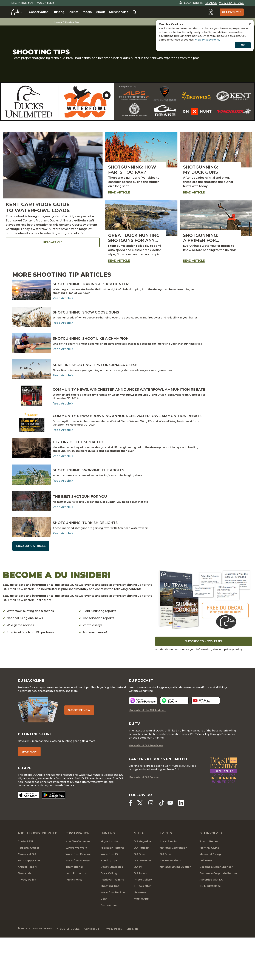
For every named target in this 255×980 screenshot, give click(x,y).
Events (73, 12)
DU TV (138, 910)
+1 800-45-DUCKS (69, 971)
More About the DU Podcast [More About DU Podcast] (147, 753)
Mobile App (141, 941)
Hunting (59, 12)
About (100, 12)
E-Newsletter (142, 929)
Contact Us (93, 971)
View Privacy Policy (208, 40)
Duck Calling (109, 916)
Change (211, 3)
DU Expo (165, 897)
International (74, 910)
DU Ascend (141, 916)
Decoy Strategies (112, 910)
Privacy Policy (27, 922)
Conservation (39, 12)
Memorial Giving (210, 897)
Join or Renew (209, 884)
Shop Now (29, 794)
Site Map (136, 971)
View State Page (231, 3)
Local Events (168, 884)
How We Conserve (78, 884)
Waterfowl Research (79, 897)
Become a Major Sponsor (216, 910)
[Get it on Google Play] (54, 838)
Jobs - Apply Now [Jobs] (29, 903)
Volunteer (45, 3)
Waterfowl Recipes (113, 935)
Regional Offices (29, 890)
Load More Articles (31, 587)
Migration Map (23, 3)
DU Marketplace (210, 929)
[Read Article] (127, 294)
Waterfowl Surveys (78, 903)
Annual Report (27, 910)
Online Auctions (170, 903)
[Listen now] (143, 743)
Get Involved (232, 12)
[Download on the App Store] (28, 838)
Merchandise (119, 12)
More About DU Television (146, 788)
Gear (104, 941)
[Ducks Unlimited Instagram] (152, 845)
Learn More (43, 641)
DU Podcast (142, 890)
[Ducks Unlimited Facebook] (130, 845)
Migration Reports (112, 890)
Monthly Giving (209, 890)
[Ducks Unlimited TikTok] (163, 845)
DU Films (140, 897)
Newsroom (141, 935)
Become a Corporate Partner (218, 916)
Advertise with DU (211, 922)
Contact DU (25, 884)
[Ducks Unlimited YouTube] (172, 845)
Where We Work (76, 890)
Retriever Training (112, 922)
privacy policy (233, 691)
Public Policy (74, 922)
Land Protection (76, 916)
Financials (24, 916)
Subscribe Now (80, 752)
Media (87, 12)
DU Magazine (143, 884)
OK (243, 45)
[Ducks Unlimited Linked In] (183, 845)
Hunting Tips (109, 903)
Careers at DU (27, 897)
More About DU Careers (144, 820)
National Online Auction (176, 910)
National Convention (174, 890)
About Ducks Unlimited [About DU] (38, 876)
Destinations (109, 948)
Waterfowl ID (109, 897)
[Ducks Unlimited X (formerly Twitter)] (140, 845)
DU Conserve (142, 903)
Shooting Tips (74, 22)
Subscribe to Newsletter (204, 682)
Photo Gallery (143, 922)
